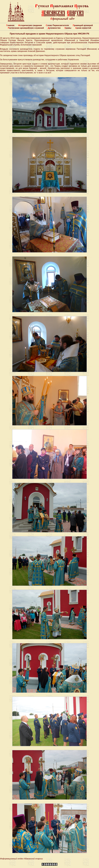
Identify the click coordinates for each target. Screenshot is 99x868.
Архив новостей (83, 28)
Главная (10, 25)
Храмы (68, 28)
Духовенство (54, 28)
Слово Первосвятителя (57, 25)
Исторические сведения (30, 25)
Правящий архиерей (83, 25)
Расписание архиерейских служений (26, 28)
